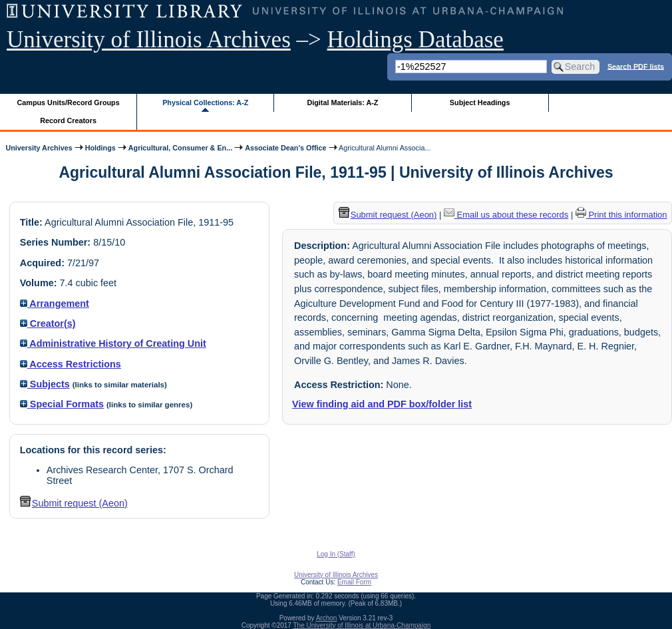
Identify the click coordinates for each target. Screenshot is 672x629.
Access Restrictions (71, 364)
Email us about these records (506, 215)
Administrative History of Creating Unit (113, 343)
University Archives (39, 148)
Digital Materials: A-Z (342, 103)
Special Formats (62, 404)
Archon (327, 618)
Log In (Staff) (336, 554)
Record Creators (68, 120)
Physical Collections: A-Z (205, 103)
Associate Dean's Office (285, 148)
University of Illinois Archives (149, 40)
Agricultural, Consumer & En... (180, 148)
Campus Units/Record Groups (69, 103)
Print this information (621, 215)
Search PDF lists (636, 66)
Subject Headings (480, 103)
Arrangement (55, 304)
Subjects (45, 384)
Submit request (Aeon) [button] (74, 503)
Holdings (100, 148)
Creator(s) (48, 323)
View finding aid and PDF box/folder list (382, 404)
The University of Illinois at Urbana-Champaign (362, 625)
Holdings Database (416, 40)
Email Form (354, 582)
